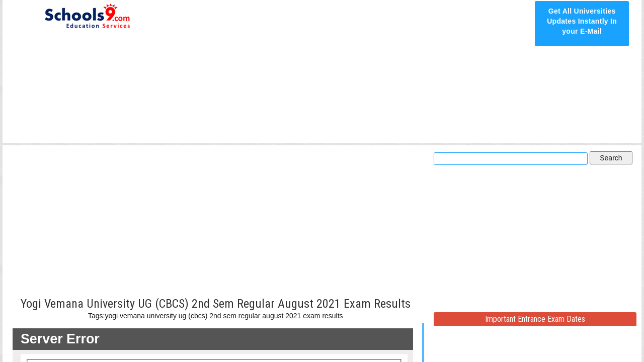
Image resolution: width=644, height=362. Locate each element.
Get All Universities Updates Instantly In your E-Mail (582, 21)
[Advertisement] (348, 71)
